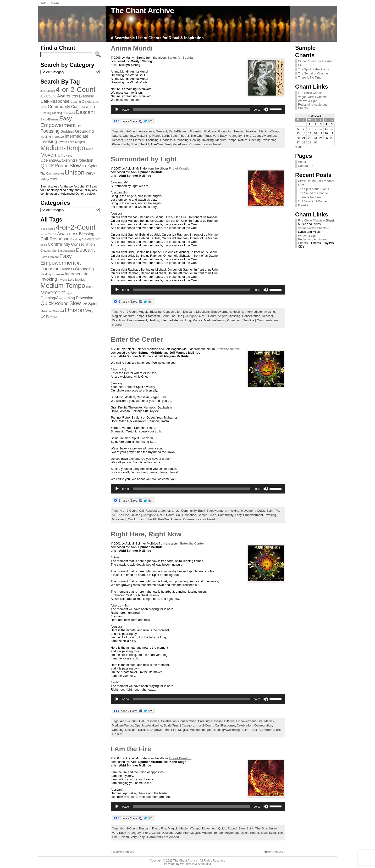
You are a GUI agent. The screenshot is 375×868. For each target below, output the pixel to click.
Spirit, (135, 144)
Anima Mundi (132, 48)
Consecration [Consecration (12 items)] (83, 107)
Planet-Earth (160, 136)
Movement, (120, 519)
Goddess (210, 131)
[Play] (117, 109)
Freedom (304, 205)
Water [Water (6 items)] (54, 179)
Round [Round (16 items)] (62, 166)
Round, (255, 833)
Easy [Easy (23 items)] (66, 119)
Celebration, (245, 725)
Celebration (169, 721)
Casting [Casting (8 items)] (76, 102)
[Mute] (266, 109)
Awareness (146, 131)
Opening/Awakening (137, 136)
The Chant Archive (142, 11)
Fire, (175, 730)
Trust (208, 136)
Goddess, (167, 140)
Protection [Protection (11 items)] (85, 160)
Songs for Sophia (180, 58)
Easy (201, 511)
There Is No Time (310, 77)
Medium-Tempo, (227, 140)
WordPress (187, 864)
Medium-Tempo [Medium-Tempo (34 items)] (63, 148)
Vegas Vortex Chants (312, 97)
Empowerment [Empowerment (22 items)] (58, 125)
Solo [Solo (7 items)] (84, 166)
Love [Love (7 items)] (71, 142)
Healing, (196, 140)
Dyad (156, 828)
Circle (176, 511)
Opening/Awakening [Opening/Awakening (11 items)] (58, 160)
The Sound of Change (313, 73)
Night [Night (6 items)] (69, 156)
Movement (248, 511)
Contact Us (306, 166)
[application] (198, 109)
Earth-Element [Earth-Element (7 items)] (50, 119)
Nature (116, 136)
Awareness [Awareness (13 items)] (68, 96)
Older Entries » (274, 852)
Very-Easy (220, 136)
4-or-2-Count (129, 131)
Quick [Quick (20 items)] (47, 166)
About (302, 162)
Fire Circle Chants (310, 93)
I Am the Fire (131, 749)
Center (165, 511)
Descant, (118, 140)
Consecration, (252, 316)
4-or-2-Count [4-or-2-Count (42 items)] (76, 89)
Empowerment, (138, 320)
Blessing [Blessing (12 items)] (87, 96)
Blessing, (235, 316)
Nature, (244, 140)
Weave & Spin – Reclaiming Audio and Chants (313, 105)
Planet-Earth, (121, 144)
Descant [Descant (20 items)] (85, 112)
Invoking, (209, 140)
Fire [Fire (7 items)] (79, 126)
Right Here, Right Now (146, 534)
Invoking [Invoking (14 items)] (49, 141)
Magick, (198, 320)
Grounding (225, 131)
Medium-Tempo (270, 131)
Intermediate (253, 312)
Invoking (252, 131)
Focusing (196, 131)
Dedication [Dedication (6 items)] (69, 113)
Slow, (265, 833)
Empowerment (221, 312)
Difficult (229, 721)
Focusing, (153, 140)
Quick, (133, 519)
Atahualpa (204, 864)
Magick (117, 316)
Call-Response (149, 511)
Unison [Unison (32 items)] (74, 172)
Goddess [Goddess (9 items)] (67, 131)
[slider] (191, 109)
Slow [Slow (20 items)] (75, 166)
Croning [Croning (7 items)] (57, 113)
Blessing (156, 312)
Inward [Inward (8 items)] (63, 142)
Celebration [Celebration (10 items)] (91, 101)
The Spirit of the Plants (313, 69)
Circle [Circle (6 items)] (44, 107)
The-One (197, 136)
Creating (204, 721)
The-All (184, 136)
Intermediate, (170, 320)
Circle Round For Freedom (316, 61)
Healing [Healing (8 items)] (46, 137)
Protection (153, 316)
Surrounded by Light (144, 159)
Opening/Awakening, (263, 140)
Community (189, 511)
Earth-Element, (135, 140)
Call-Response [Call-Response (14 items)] (55, 101)
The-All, (145, 144)
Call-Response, (187, 515)
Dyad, (179, 833)
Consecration (172, 312)
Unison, (125, 837)
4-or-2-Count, (253, 136)
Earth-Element (178, 131)
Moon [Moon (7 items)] (90, 149)
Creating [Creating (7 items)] (46, 113)
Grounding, (182, 140)
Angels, (223, 316)
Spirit (174, 136)
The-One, (157, 144)
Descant (161, 131)
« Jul (298, 147)
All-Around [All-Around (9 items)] (48, 96)
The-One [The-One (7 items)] (46, 174)
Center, (203, 515)
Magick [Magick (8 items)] (80, 142)
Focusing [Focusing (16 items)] (50, 131)
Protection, (234, 320)
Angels (144, 312)
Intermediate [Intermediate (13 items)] (76, 136)
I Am (301, 65)
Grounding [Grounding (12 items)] (84, 131)
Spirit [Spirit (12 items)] (93, 166)
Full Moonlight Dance (312, 201)
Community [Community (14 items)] (59, 106)
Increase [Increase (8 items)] (58, 137)
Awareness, (270, 136)
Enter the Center (137, 339)
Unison (136, 515)
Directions (203, 312)
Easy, (239, 515)
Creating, (119, 730)
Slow (242, 828)
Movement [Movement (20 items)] (53, 155)
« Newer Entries (122, 852)
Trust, (169, 144)
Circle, (213, 515)
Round (232, 828)
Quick (261, 511)
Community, (226, 515)
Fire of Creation (180, 168)
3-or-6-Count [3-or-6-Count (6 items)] (48, 91)
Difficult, (144, 730)
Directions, (120, 320)
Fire (260, 721)
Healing (239, 131)
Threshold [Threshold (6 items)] (58, 174)
